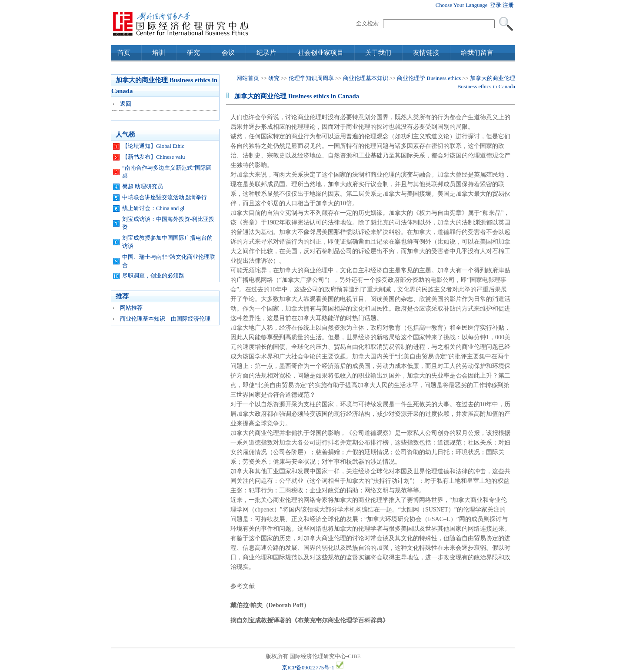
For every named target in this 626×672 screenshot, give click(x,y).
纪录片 (266, 53)
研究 (193, 53)
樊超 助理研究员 (143, 187)
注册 (508, 5)
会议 (228, 53)
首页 (124, 53)
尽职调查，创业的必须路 (153, 276)
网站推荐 (131, 308)
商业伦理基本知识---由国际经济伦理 (165, 319)
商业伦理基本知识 (366, 78)
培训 (159, 53)
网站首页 (248, 78)
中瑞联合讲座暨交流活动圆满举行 (165, 197)
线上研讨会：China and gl (153, 208)
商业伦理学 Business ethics (429, 78)
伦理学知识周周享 (311, 78)
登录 (496, 5)
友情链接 (426, 53)
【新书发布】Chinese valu (153, 157)
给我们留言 (477, 53)
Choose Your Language (462, 5)
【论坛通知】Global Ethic (153, 146)
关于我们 (378, 53)
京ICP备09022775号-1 (308, 668)
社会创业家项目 (321, 53)
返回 (126, 104)
